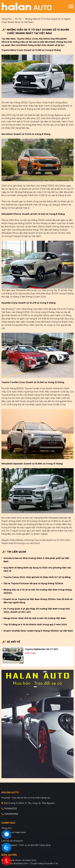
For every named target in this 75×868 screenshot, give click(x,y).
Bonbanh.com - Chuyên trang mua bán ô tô (36, 863)
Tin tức (18, 19)
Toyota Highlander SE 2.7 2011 (41, 649)
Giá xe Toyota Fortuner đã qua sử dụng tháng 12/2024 (33, 583)
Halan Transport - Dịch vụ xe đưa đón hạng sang (26, 845)
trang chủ (7, 19)
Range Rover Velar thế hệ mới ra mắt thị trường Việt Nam (35, 618)
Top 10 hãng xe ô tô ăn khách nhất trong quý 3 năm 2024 (35, 624)
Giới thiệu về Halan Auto (14, 832)
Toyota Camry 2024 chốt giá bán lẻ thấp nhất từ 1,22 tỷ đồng (37, 577)
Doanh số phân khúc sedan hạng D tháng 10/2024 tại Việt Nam (38, 631)
